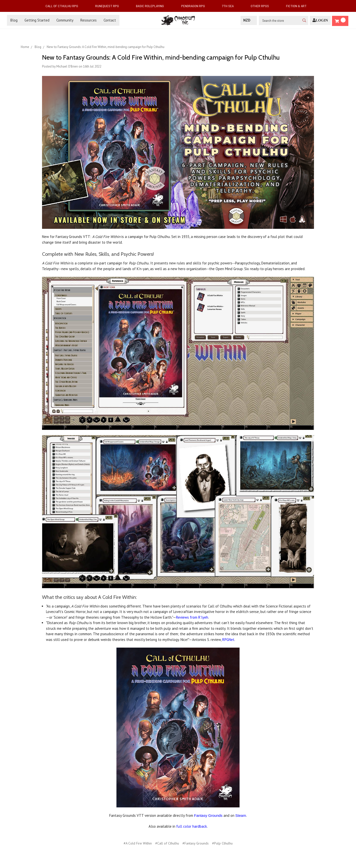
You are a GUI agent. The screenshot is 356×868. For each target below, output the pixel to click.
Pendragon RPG (195, 6)
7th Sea (230, 6)
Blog (14, 20)
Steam (241, 815)
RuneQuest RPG (109, 6)
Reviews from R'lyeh (192, 617)
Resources (89, 20)
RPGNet (228, 640)
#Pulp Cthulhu (222, 843)
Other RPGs (262, 6)
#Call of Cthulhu (167, 843)
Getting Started (37, 20)
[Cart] (340, 21)
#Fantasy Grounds (196, 843)
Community (65, 20)
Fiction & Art (298, 6)
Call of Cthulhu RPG (64, 6)
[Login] (320, 20)
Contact (110, 20)
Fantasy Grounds (208, 815)
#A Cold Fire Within (138, 843)
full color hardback (192, 826)
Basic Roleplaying (152, 6)
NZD (249, 20)
